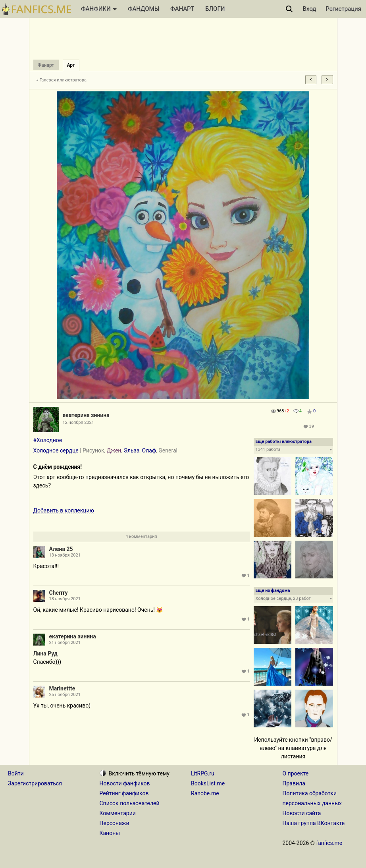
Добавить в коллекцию (64, 510)
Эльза (132, 450)
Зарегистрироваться (35, 783)
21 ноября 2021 (65, 643)
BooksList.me (208, 783)
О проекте (296, 773)
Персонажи (115, 823)
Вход (310, 9)
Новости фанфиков (125, 783)
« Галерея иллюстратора (62, 80)
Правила (294, 783)
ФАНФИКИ (99, 9)
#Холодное (48, 440)
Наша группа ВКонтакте (314, 823)
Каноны (110, 833)
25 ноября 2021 (65, 695)
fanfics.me (329, 843)
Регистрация (343, 9)
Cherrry (59, 593)
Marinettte (62, 688)
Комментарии (118, 813)
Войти (16, 773)
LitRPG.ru (203, 773)
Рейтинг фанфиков (124, 793)
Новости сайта (302, 813)
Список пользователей (130, 803)
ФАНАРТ (182, 9)
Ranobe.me (205, 793)
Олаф (149, 450)
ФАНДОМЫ (144, 9)
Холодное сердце (56, 450)
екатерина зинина (86, 415)
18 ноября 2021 (65, 599)
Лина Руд (45, 653)
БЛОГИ (215, 9)
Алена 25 (61, 549)
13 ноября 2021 (65, 555)
